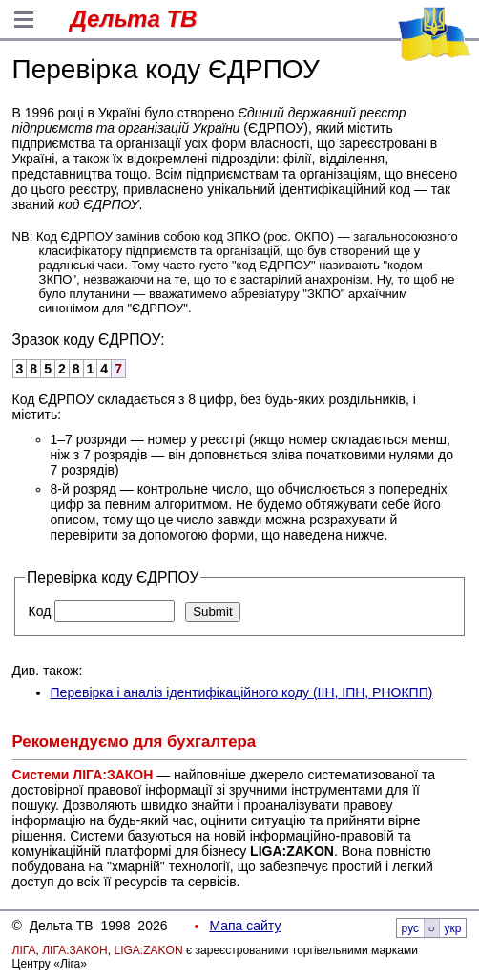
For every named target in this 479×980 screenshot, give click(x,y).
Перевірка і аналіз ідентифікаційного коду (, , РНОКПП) (242, 692)
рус (410, 928)
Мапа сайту (245, 926)
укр (453, 928)
